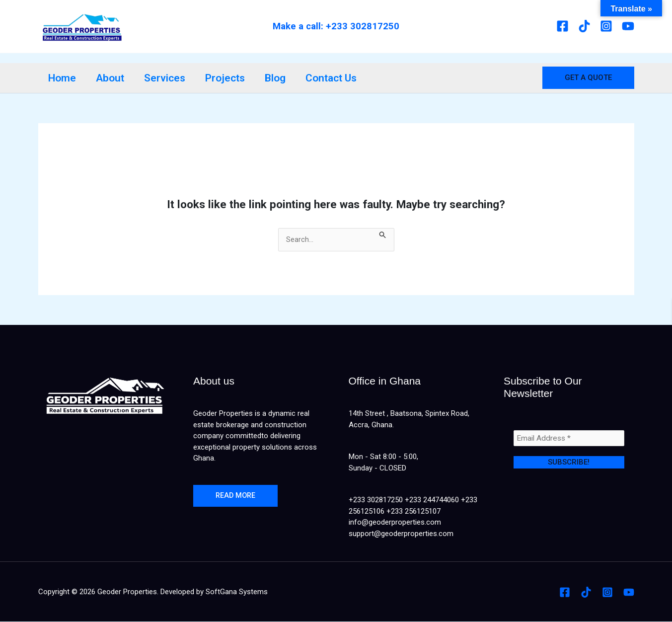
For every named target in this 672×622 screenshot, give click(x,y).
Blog (280, 78)
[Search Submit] (383, 234)
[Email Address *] (569, 439)
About (112, 78)
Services (167, 78)
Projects (228, 78)
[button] (588, 78)
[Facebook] (562, 26)
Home (63, 78)
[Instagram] (606, 26)
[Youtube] (628, 26)
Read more (236, 496)
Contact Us (336, 78)
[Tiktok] (584, 26)
